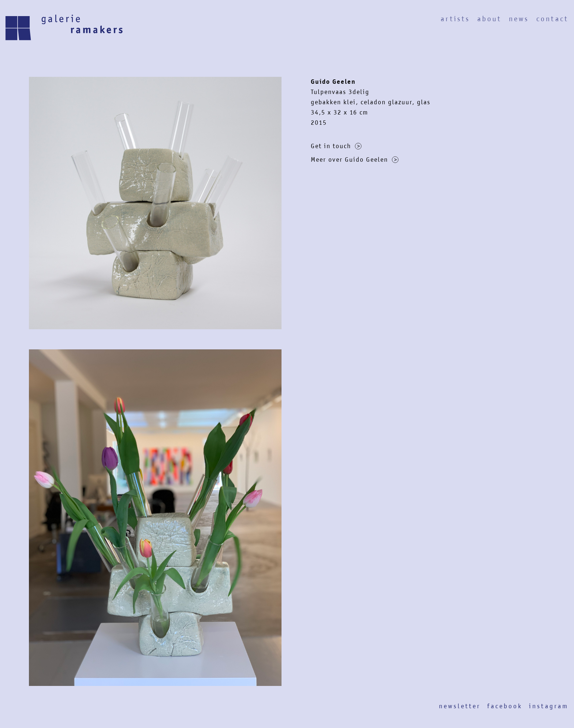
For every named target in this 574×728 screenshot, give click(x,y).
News (519, 19)
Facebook (505, 706)
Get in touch (336, 146)
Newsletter (460, 706)
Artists (455, 19)
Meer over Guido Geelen (355, 160)
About (489, 19)
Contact (552, 19)
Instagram (549, 706)
